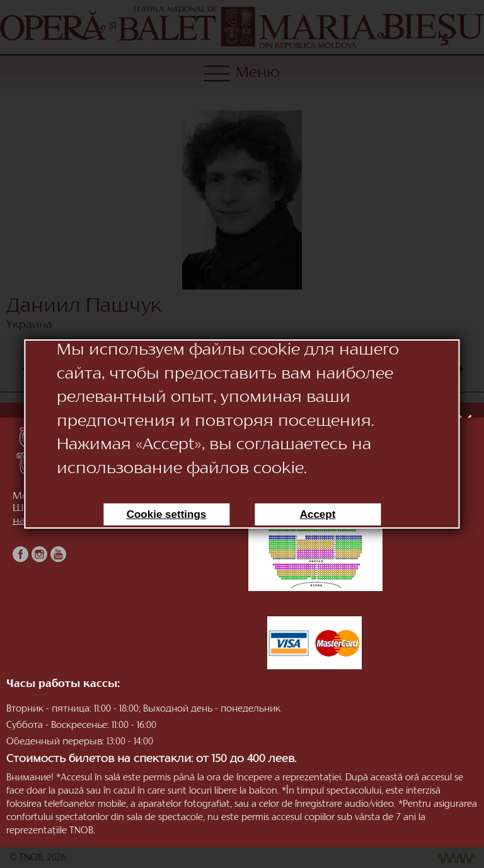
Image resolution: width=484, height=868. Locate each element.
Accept (318, 514)
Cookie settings (167, 514)
